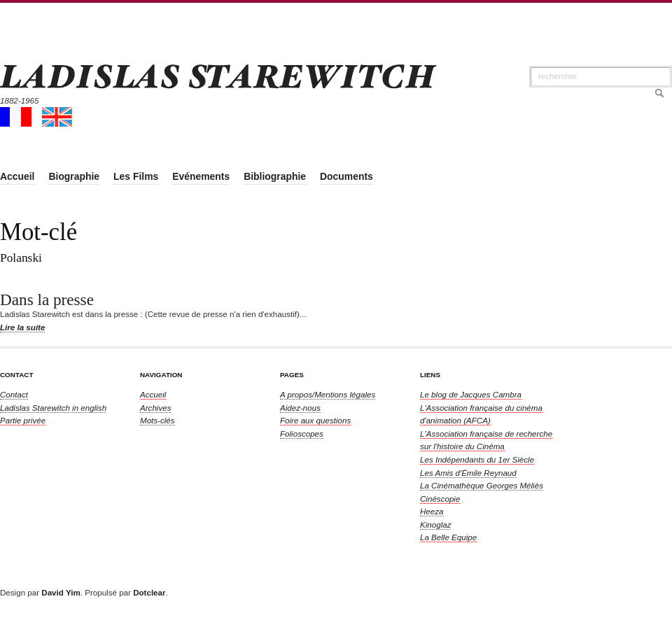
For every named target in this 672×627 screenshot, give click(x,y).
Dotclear (149, 592)
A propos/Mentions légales (328, 394)
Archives (155, 408)
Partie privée (23, 420)
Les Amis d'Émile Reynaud (468, 473)
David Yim (61, 592)
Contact (14, 394)
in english (53, 408)
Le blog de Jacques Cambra (471, 394)
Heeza (432, 511)
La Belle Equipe (448, 537)
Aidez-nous (300, 408)
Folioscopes (302, 434)
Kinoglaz (435, 524)
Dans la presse (47, 300)
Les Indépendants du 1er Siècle (477, 459)
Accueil (153, 394)
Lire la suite (22, 327)
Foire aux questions (315, 420)
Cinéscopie (440, 499)
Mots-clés (157, 420)
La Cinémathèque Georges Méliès (482, 485)
